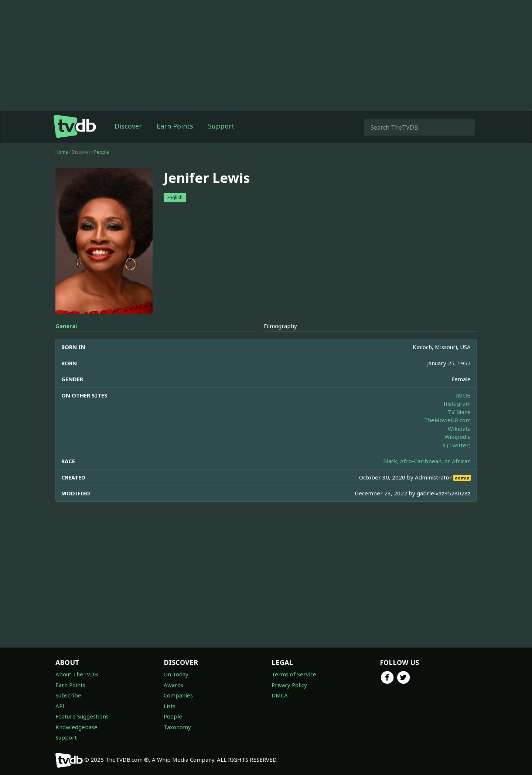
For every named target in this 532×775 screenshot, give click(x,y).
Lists (170, 706)
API (60, 706)
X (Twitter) (456, 445)
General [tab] (66, 326)
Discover (128, 126)
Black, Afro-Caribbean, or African (427, 461)
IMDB (463, 395)
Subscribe (68, 695)
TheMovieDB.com (447, 420)
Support (221, 126)
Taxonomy (177, 727)
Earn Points (175, 126)
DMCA (280, 695)
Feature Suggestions (82, 716)
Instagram (457, 403)
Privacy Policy (289, 685)
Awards (173, 685)
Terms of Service (294, 674)
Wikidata (459, 429)
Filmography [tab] (280, 326)
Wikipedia (458, 437)
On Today (176, 674)
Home (62, 152)
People (102, 152)
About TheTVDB (77, 674)
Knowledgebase (76, 727)
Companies (178, 695)
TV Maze (459, 412)
